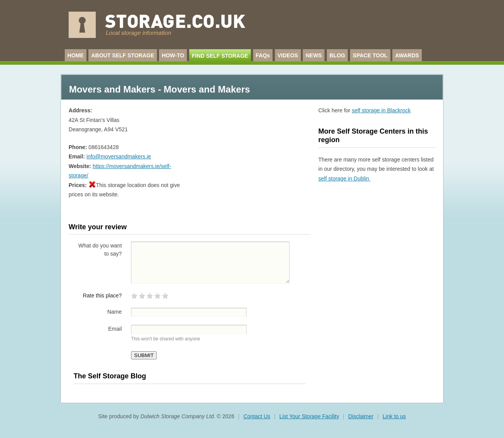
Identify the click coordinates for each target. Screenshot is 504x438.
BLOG (337, 55)
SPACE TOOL (370, 55)
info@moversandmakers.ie (119, 156)
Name (115, 312)
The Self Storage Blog (110, 376)
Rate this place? (102, 295)
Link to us (394, 416)
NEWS (314, 55)
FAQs (263, 55)
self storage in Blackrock (381, 110)
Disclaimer (361, 416)
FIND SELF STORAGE (220, 56)
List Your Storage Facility (309, 416)
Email (115, 329)
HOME (76, 55)
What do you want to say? (100, 250)
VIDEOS (288, 55)
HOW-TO (173, 55)
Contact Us (257, 416)
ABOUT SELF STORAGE (123, 55)
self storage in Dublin (344, 179)
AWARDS (407, 55)
